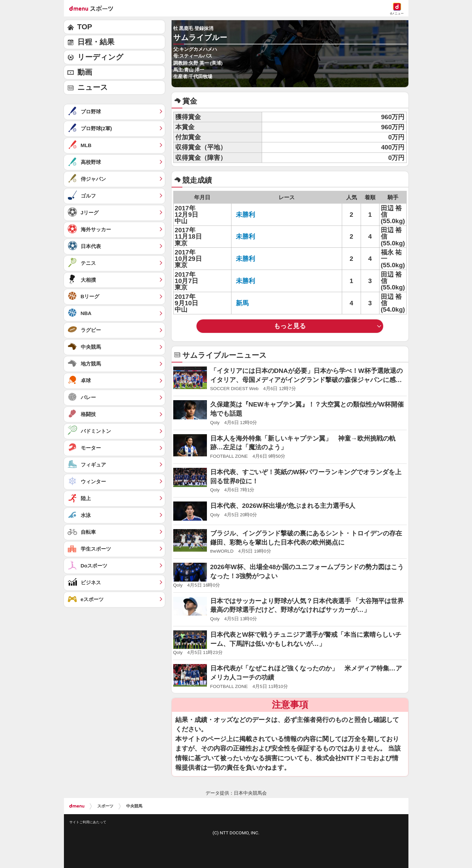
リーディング (100, 57)
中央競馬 (134, 806)
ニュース (93, 87)
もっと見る (290, 326)
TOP (85, 27)
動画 (85, 72)
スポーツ (105, 806)
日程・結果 (96, 42)
